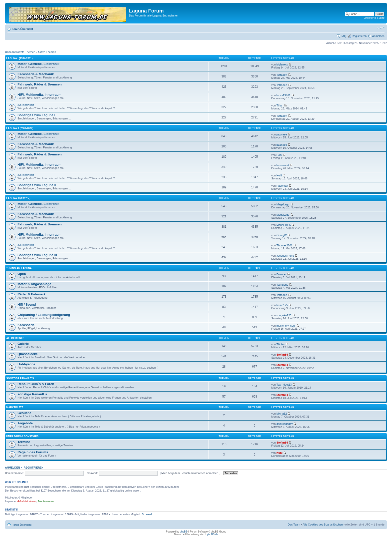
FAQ (343, 36)
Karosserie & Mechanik (36, 74)
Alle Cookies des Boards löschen (323, 525)
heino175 (282, 305)
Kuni (279, 453)
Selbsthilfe (26, 105)
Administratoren (27, 501)
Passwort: (92, 473)
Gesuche (24, 413)
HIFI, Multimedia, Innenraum (39, 95)
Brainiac (281, 274)
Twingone (282, 285)
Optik (22, 274)
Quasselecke (28, 354)
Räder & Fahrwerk (32, 294)
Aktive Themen (47, 52)
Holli (279, 175)
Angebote (25, 423)
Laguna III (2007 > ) (18, 198)
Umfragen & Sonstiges (22, 436)
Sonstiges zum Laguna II (37, 185)
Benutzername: (14, 473)
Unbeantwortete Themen (20, 52)
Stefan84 (282, 355)
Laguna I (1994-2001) (19, 58)
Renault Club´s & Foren (36, 384)
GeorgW (282, 235)
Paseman (282, 186)
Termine (24, 442)
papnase (282, 134)
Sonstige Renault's (20, 378)
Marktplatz (15, 407)
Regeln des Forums (33, 452)
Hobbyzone (26, 364)
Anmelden (378, 36)
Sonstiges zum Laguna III (37, 255)
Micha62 (282, 414)
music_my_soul (286, 326)
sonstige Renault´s (32, 394)
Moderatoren (46, 501)
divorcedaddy (285, 424)
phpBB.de (212, 534)
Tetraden (282, 75)
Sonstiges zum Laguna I (36, 115)
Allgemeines (15, 338)
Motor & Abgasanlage (34, 284)
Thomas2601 (284, 245)
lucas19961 (283, 95)
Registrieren (359, 36)
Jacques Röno (285, 256)
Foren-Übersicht (22, 29)
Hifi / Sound (27, 304)
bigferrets (282, 64)
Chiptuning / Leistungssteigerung (44, 315)
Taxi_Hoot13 (284, 385)
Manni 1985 (284, 225)
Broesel (146, 514)
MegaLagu (283, 204)
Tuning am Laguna (19, 268)
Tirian (280, 105)
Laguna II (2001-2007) (20, 128)
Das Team (294, 525)
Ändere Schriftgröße (381, 28)
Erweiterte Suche (374, 18)
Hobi (279, 155)
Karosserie (26, 325)
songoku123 (284, 315)
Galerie (23, 344)
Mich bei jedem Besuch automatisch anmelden (192, 473)
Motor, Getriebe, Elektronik (38, 64)
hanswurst (283, 165)
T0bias (281, 344)
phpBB (183, 532)
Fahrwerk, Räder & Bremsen (40, 84)
